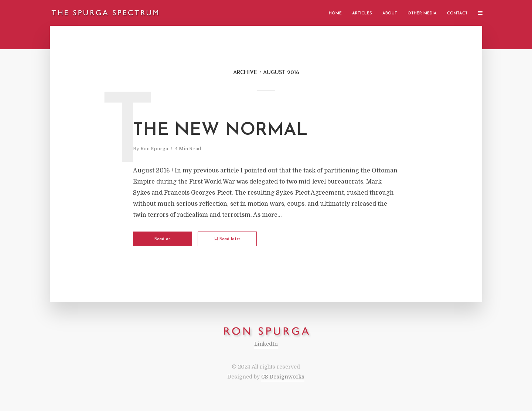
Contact (457, 13)
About (390, 13)
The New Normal (220, 130)
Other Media (422, 13)
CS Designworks (283, 377)
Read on (163, 239)
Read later (227, 239)
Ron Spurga (154, 149)
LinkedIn (266, 344)
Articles (362, 13)
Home (335, 13)
